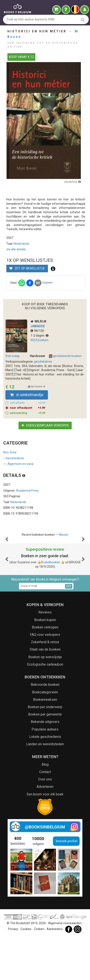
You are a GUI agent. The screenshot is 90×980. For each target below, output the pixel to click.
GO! (69, 630)
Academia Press (27, 491)
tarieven (36, 387)
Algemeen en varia (18, 464)
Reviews (45, 656)
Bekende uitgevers (45, 765)
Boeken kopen (45, 663)
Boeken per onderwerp (45, 750)
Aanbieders (55, 972)
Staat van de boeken (45, 693)
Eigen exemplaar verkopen (45, 425)
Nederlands (21, 244)
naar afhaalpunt (28, 408)
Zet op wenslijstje (27, 268)
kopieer (48, 283)
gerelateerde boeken (65, 356)
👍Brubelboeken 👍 (51, 606)
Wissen (64, 535)
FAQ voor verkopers (45, 678)
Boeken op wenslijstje (45, 700)
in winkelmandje (27, 395)
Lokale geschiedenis (45, 780)
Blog (45, 808)
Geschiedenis (14, 458)
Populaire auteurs (45, 773)
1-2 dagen (39, 335)
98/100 (37, 331)
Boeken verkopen (45, 671)
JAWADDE (38, 326)
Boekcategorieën (45, 736)
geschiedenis (43, 362)
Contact (45, 815)
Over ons (45, 823)
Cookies (26, 972)
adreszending (28, 413)
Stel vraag (12, 356)
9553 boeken (39, 340)
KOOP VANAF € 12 (21, 57)
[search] (83, 20)
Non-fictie (10, 452)
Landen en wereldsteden (45, 787)
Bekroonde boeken (45, 728)
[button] (7, 561)
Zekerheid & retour (45, 685)
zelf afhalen (28, 403)
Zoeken (39, 972)
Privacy (13, 972)
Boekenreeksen (45, 743)
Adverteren (45, 830)
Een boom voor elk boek (45, 838)
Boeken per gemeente (45, 758)
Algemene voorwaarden (65, 967)
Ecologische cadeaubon (45, 708)
